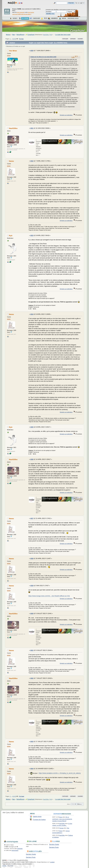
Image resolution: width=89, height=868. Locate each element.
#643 (32, 742)
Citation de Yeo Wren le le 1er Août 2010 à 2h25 (43, 57)
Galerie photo (37, 817)
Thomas (61, 828)
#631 (32, 128)
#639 (32, 586)
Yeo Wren (13, 51)
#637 (32, 518)
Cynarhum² (78, 31)
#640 (32, 614)
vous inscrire (31, 12)
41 (13, 39)
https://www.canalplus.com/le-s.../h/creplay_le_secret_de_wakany (60, 773)
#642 (32, 678)
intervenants (15, 850)
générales (20, 849)
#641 (32, 650)
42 (15, 39)
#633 (32, 235)
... (12, 39)
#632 (32, 161)
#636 (32, 459)
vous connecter (21, 12)
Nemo (11, 161)
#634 (32, 314)
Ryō (51, 35)
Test (68, 828)
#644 (32, 769)
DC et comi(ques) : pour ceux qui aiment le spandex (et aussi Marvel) (62, 819)
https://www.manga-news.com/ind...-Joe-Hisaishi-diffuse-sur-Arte (49, 596)
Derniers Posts (54, 847)
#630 (32, 51)
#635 (32, 427)
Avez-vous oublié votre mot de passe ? (22, 14)
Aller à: (69, 804)
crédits (52, 862)
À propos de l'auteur (39, 820)
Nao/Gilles (46, 35)
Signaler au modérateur (66, 115)
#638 (32, 559)
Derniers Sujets (54, 844)
